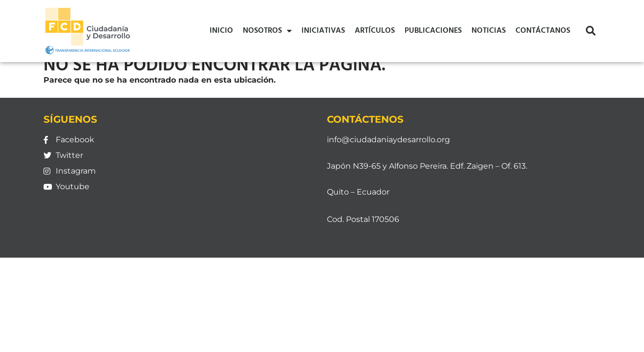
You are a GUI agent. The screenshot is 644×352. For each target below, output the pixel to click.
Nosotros (267, 31)
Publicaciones (433, 31)
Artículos (375, 31)
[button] (591, 31)
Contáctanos (543, 31)
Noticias (489, 31)
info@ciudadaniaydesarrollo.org (388, 140)
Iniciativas (323, 31)
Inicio (221, 31)
